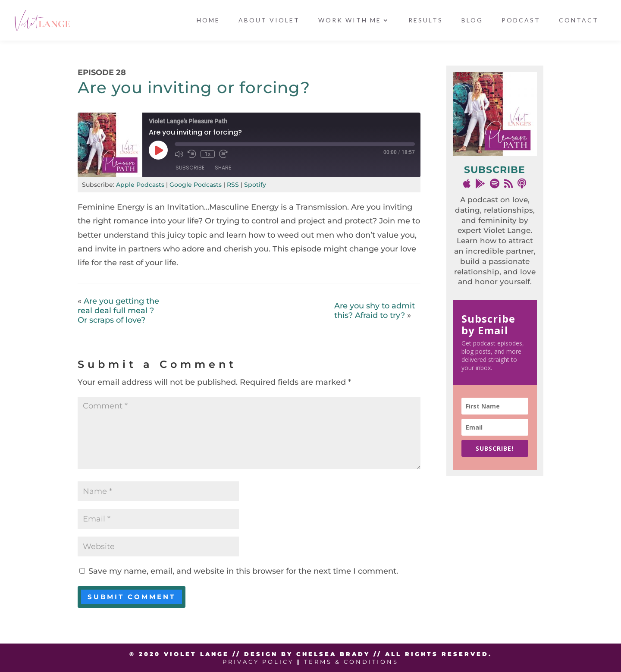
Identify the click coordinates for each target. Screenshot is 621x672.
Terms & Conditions (351, 662)
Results (426, 20)
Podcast (521, 20)
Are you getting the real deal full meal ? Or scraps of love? (118, 311)
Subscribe (190, 168)
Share (223, 168)
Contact (579, 20)
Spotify (255, 185)
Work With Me (350, 20)
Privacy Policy (258, 662)
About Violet (269, 20)
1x (208, 154)
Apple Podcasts (140, 185)
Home (208, 20)
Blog (472, 20)
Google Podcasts (196, 185)
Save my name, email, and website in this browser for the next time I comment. (243, 571)
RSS (233, 185)
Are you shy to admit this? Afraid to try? (375, 311)
